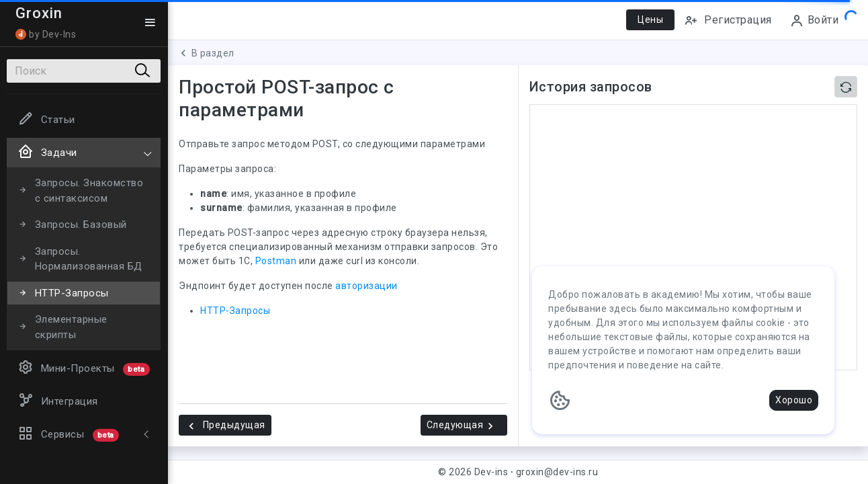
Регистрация (728, 21)
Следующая (462, 426)
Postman (276, 261)
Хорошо (794, 400)
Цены (650, 19)
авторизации (366, 286)
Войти (814, 21)
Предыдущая (225, 426)
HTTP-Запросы (235, 311)
